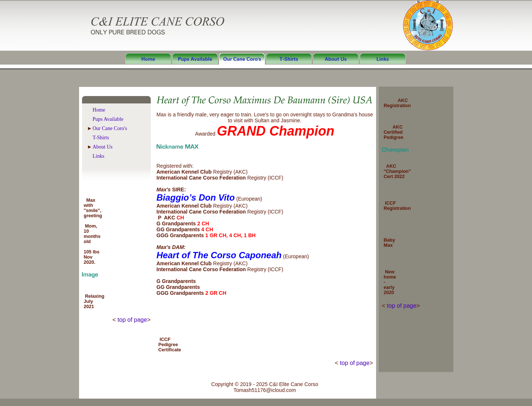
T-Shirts (101, 138)
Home (99, 110)
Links (99, 156)
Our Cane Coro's (110, 128)
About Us (103, 147)
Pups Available (108, 119)
